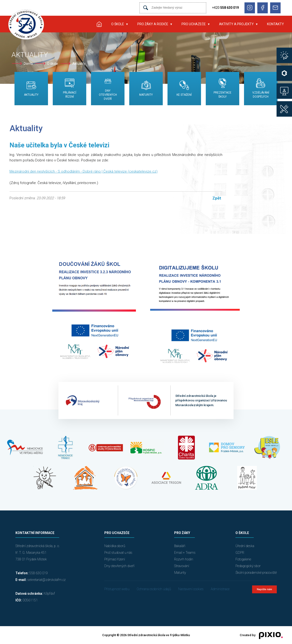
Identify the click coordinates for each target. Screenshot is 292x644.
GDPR (240, 553)
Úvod (99, 24)
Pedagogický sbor (248, 566)
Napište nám (264, 589)
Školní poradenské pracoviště (256, 573)
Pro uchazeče (194, 24)
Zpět (217, 198)
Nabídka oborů (115, 546)
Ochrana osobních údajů (154, 589)
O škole (118, 24)
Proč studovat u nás (118, 553)
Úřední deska (245, 546)
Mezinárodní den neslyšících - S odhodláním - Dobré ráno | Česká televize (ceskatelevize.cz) (84, 171)
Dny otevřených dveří (119, 566)
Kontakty (275, 24)
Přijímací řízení (115, 559)
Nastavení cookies (191, 589)
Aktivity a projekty (236, 24)
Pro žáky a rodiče (153, 24)
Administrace (220, 589)
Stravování (182, 566)
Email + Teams (185, 553)
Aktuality (79, 64)
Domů (28, 64)
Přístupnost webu (117, 589)
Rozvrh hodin (184, 559)
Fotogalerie (243, 559)
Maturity (180, 573)
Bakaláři (180, 546)
